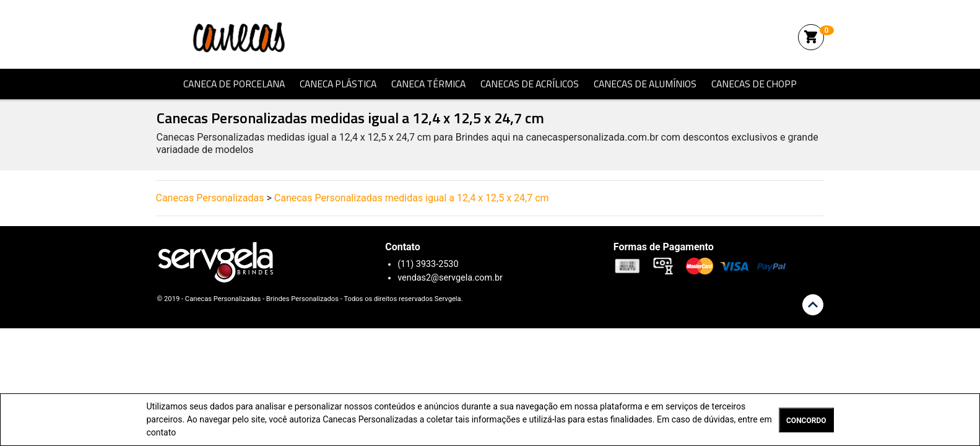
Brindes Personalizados (302, 299)
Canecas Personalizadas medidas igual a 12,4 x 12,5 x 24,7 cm (412, 198)
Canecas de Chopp (754, 84)
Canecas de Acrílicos (530, 84)
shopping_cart (811, 37)
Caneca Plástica (338, 84)
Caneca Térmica (428, 84)
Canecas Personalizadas (245, 37)
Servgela (448, 299)
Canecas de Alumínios (645, 84)
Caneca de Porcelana (234, 84)
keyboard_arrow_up (813, 305)
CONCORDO (806, 421)
